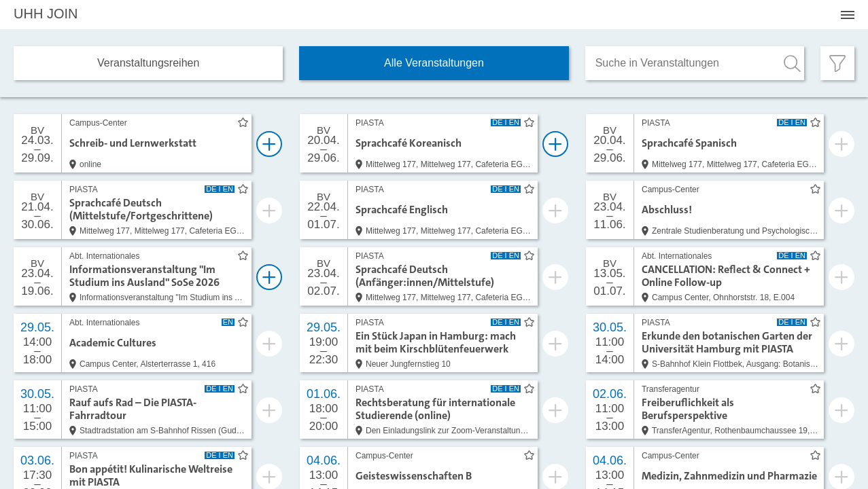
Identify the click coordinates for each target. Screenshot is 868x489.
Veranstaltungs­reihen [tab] (148, 63)
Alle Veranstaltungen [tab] (434, 63)
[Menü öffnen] (848, 15)
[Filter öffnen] (837, 63)
